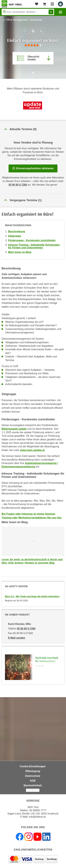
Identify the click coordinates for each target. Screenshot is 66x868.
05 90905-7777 (38, 810)
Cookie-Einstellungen (33, 766)
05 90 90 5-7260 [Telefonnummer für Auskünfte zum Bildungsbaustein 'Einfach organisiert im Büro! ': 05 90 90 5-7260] (18, 185)
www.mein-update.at (32, 450)
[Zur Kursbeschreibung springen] (33, 58)
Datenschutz (33, 776)
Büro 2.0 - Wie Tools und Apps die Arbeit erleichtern (32, 596)
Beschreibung (17, 231)
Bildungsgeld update (14, 429)
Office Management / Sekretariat (24, 20)
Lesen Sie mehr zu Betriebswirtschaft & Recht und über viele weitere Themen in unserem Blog (32, 561)
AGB (33, 781)
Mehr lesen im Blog (20, 252)
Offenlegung (33, 771)
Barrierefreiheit (33, 785)
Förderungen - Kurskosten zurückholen (32, 240)
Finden (51, 12)
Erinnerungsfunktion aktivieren (33, 168)
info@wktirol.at (37, 817)
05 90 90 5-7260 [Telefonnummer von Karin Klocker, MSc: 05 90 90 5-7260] (26, 629)
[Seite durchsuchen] (28, 12)
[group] (33, 45)
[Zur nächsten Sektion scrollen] (33, 76)
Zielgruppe (15, 236)
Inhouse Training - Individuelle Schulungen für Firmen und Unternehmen (34, 246)
